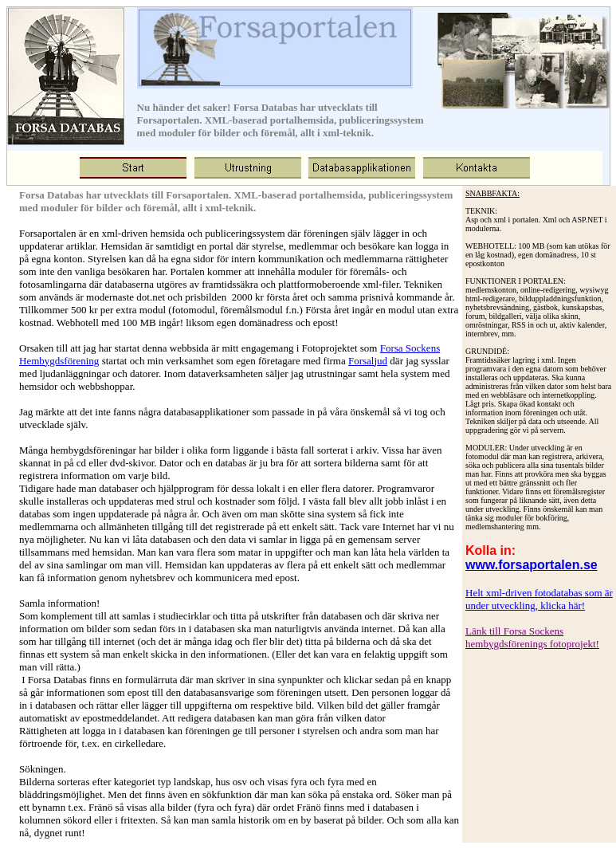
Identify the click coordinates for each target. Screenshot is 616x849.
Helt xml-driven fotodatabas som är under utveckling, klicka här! (539, 599)
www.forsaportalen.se (532, 565)
